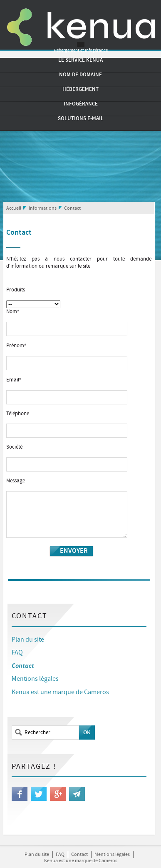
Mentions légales (35, 679)
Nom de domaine (80, 75)
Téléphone (18, 414)
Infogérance (81, 104)
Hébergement (80, 89)
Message (16, 481)
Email (14, 380)
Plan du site (28, 640)
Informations (43, 208)
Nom (13, 312)
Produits (16, 290)
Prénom (16, 346)
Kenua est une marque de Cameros (60, 692)
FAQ (17, 653)
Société (14, 447)
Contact (72, 208)
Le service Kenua (80, 60)
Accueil (14, 208)
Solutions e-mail (81, 118)
